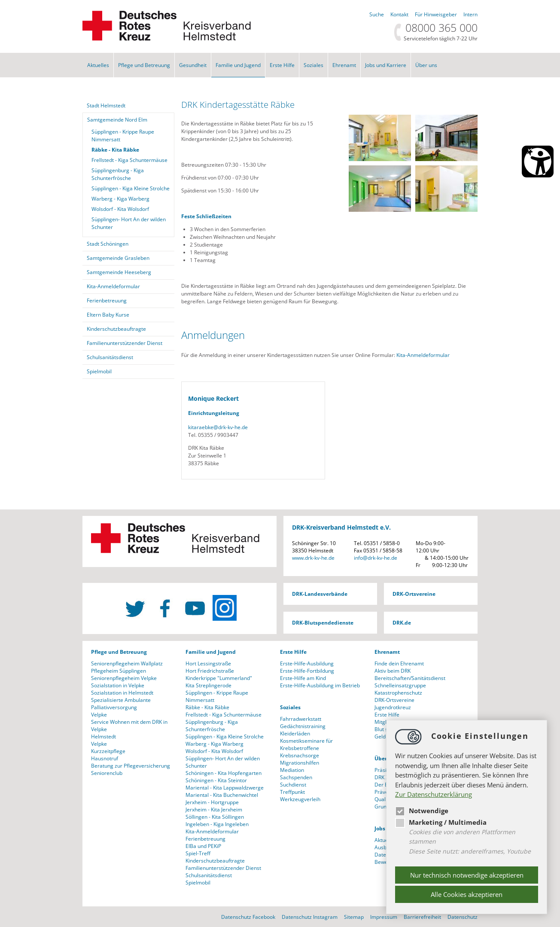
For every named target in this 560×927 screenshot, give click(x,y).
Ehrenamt (344, 65)
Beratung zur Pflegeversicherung (131, 766)
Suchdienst (293, 785)
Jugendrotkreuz (393, 707)
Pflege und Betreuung (144, 65)
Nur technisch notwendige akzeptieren (467, 875)
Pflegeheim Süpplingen (119, 671)
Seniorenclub (107, 773)
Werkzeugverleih (300, 799)
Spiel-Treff (198, 853)
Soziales (313, 65)
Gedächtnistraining (303, 726)
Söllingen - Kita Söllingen (215, 817)
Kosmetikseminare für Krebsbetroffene (306, 744)
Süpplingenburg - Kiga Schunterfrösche (118, 174)
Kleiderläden (295, 733)
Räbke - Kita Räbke (115, 150)
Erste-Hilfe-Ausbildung (307, 663)
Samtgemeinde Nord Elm (117, 120)
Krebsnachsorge (300, 755)
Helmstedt (103, 736)
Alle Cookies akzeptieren (467, 894)
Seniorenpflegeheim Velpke (124, 678)
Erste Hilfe (282, 65)
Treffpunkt (292, 792)
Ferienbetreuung (107, 300)
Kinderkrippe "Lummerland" (219, 678)
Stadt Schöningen (108, 244)
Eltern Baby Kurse (108, 315)
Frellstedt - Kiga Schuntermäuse (129, 160)
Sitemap (354, 917)
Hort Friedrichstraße (210, 671)
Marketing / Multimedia (441, 822)
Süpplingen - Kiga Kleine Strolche (131, 188)
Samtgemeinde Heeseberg (119, 272)
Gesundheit (193, 65)
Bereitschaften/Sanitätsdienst (410, 678)
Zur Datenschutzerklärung (434, 794)
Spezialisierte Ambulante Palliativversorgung (121, 704)
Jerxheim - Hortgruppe (212, 802)
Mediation (292, 770)
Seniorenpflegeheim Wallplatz (127, 663)
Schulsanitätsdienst (110, 357)
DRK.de (402, 623)
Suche (377, 14)
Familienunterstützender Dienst (125, 343)
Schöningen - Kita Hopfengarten (224, 773)
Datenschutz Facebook (248, 917)
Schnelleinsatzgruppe (400, 685)
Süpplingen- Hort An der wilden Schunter (129, 223)
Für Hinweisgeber (436, 14)
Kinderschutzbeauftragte (116, 329)
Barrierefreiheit (422, 917)
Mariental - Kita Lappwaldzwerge (225, 788)
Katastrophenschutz (398, 693)
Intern (470, 14)
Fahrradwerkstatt (301, 719)
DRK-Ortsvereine (414, 594)
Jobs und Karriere (386, 65)
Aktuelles (98, 65)
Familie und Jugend (238, 65)
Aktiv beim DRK (393, 671)
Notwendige (422, 811)
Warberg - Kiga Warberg (120, 199)
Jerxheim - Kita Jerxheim (214, 810)
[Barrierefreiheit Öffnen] (538, 162)
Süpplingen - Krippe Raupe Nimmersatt (123, 136)
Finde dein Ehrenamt (399, 663)
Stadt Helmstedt (106, 105)
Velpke (99, 715)
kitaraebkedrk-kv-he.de (218, 427)
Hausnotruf (105, 758)
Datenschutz (463, 917)
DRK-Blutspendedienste (323, 623)
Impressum (384, 917)
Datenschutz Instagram (310, 917)
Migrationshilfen (300, 763)
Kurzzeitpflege (108, 751)
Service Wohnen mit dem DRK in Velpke (129, 726)
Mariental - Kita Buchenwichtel (222, 795)
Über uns (426, 65)
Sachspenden (296, 777)
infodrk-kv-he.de (376, 558)
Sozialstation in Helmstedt (122, 693)
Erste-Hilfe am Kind (303, 678)
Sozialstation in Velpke (118, 685)
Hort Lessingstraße (208, 663)
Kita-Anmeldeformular (424, 355)
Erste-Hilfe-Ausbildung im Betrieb (320, 685)
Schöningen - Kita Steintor (216, 780)
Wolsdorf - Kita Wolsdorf (120, 209)
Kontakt (399, 14)
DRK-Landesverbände (320, 594)
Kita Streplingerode (208, 685)
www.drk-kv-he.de (313, 558)
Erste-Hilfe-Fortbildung (307, 671)
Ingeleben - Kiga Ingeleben (217, 824)
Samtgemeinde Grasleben (118, 258)
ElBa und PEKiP (203, 846)
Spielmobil (99, 371)
